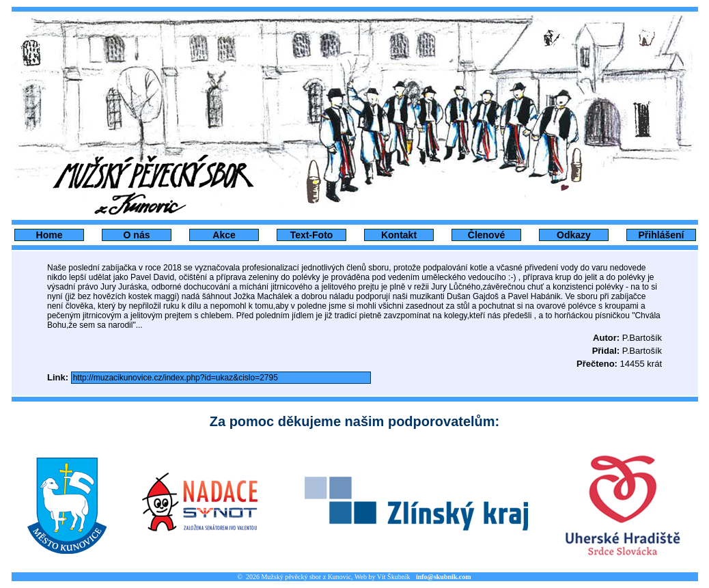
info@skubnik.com (444, 577)
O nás (137, 235)
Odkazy (574, 235)
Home (50, 235)
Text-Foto (312, 235)
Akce (224, 235)
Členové (486, 235)
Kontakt (399, 235)
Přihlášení (662, 235)
